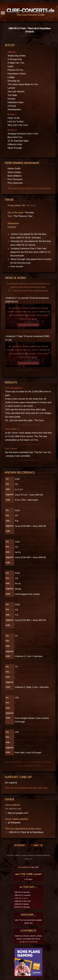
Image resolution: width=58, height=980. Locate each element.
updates (18, 855)
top (8, 855)
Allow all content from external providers (28, 291)
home (12, 855)
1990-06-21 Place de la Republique (26, 832)
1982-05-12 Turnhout (22, 895)
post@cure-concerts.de (28, 942)
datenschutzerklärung (43, 855)
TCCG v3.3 (28, 859)
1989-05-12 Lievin (21, 898)
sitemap (24, 855)
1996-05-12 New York (23, 901)
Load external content (28, 325)
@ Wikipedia (14, 823)
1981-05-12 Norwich (22, 892)
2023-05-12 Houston (22, 907)
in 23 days (28, 879)
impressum (31, 855)
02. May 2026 (28, 867)
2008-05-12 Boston (22, 904)
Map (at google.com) (18, 813)
